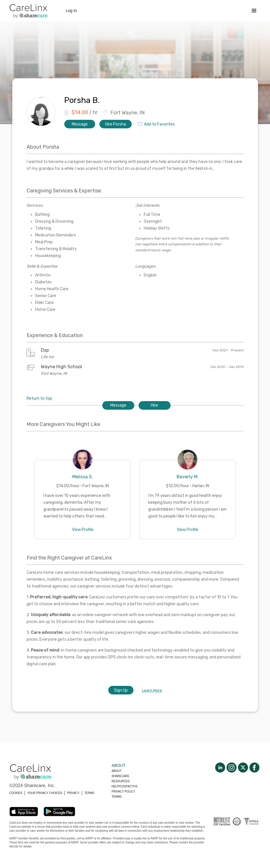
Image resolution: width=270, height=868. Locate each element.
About (117, 771)
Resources (121, 781)
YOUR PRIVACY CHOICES (45, 793)
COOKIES (16, 793)
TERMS (89, 793)
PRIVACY (73, 793)
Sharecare (121, 776)
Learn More (152, 690)
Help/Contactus (125, 786)
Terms (117, 797)
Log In (71, 11)
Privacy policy (123, 792)
